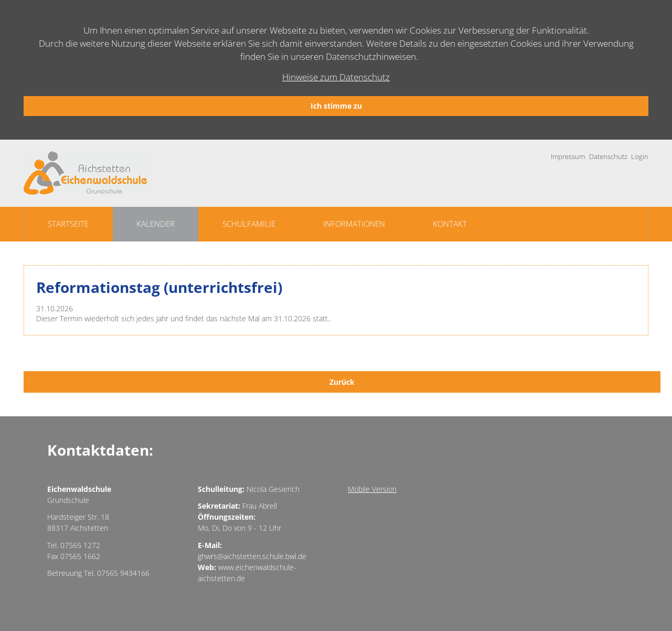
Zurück (342, 382)
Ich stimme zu (336, 106)
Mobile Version (372, 489)
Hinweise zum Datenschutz (336, 77)
